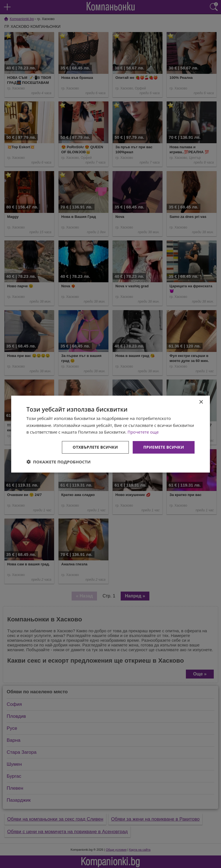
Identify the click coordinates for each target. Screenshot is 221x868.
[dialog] (111, 434)
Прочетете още (143, 432)
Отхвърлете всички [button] (95, 447)
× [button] (201, 402)
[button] (59, 462)
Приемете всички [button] (164, 447)
